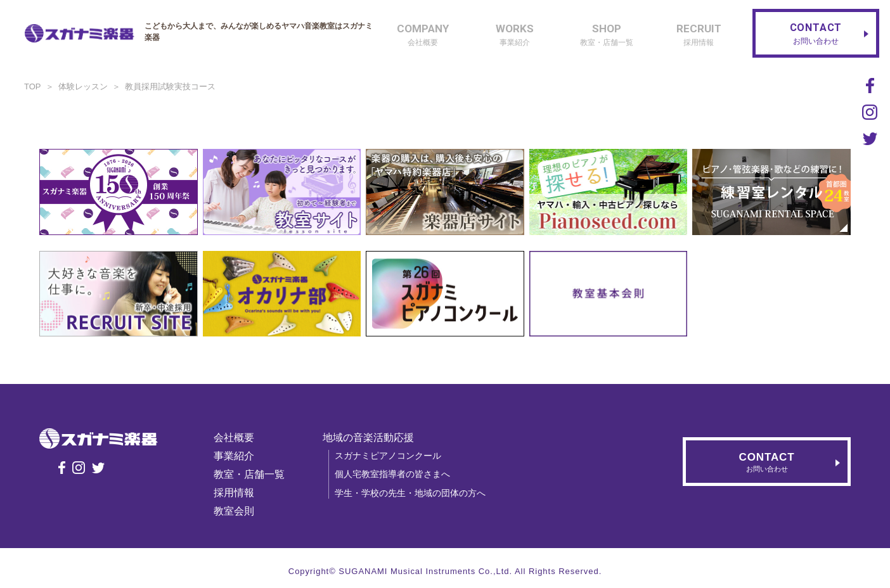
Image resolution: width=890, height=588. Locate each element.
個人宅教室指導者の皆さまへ (392, 474)
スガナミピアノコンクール (388, 456)
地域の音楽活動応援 (368, 438)
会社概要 (234, 438)
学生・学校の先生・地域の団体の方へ (410, 493)
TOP (33, 86)
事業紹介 (234, 456)
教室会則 (234, 511)
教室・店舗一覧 (249, 474)
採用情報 (234, 493)
